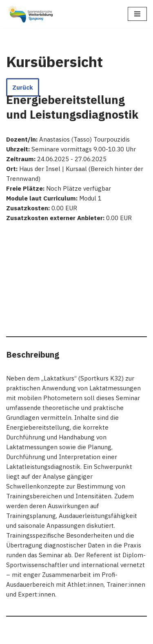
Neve (13, 636)
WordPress (88, 636)
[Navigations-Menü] (137, 14)
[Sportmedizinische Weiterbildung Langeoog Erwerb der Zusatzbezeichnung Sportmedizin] (31, 14)
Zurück (23, 87)
